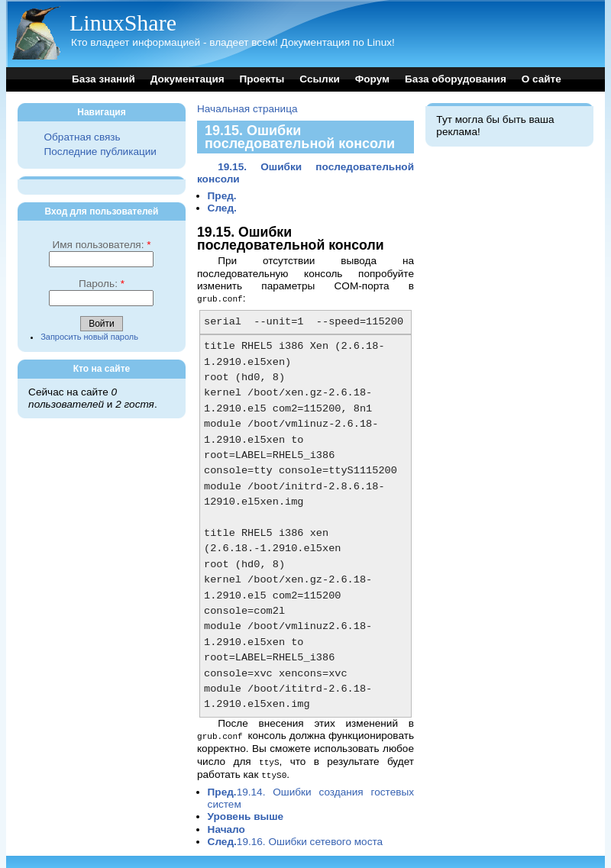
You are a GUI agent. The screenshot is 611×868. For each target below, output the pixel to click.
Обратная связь (82, 137)
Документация (188, 79)
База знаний (103, 79)
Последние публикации (100, 152)
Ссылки (320, 79)
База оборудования (456, 79)
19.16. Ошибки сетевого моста (296, 839)
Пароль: (102, 284)
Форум (372, 79)
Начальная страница (247, 109)
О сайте (541, 79)
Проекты (262, 79)
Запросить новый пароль (89, 337)
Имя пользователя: (101, 245)
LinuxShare (123, 23)
